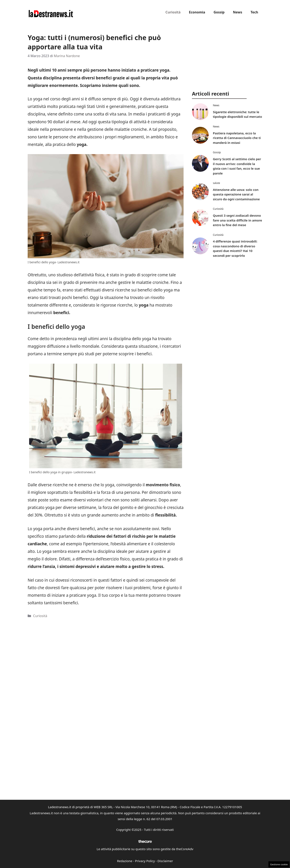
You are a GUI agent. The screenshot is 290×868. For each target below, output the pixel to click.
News (238, 12)
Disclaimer (165, 861)
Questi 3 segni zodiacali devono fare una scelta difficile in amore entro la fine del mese (238, 220)
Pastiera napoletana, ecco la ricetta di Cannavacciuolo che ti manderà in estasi (237, 138)
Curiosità (173, 12)
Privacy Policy (145, 861)
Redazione (125, 861)
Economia (197, 12)
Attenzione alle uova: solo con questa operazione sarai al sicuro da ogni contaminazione (236, 194)
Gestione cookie (279, 864)
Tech (254, 12)
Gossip (219, 12)
